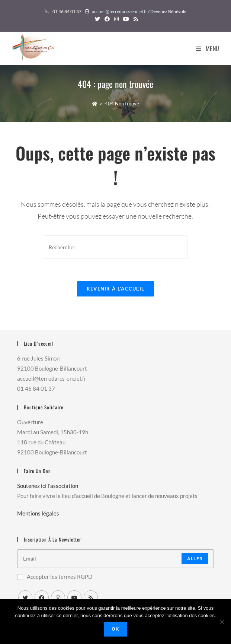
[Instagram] (58, 597)
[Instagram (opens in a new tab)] (116, 19)
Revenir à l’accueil (116, 289)
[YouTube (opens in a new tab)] (126, 19)
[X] (25, 597)
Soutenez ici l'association (48, 486)
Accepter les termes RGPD (55, 577)
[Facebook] (42, 597)
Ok (115, 629)
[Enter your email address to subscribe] (115, 559)
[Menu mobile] (208, 48)
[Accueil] (95, 104)
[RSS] (91, 597)
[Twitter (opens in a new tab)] (97, 19)
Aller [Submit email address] (195, 559)
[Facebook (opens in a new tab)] (107, 19)
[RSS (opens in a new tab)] (135, 19)
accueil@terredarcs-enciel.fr (120, 11)
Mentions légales (38, 513)
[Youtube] (74, 597)
